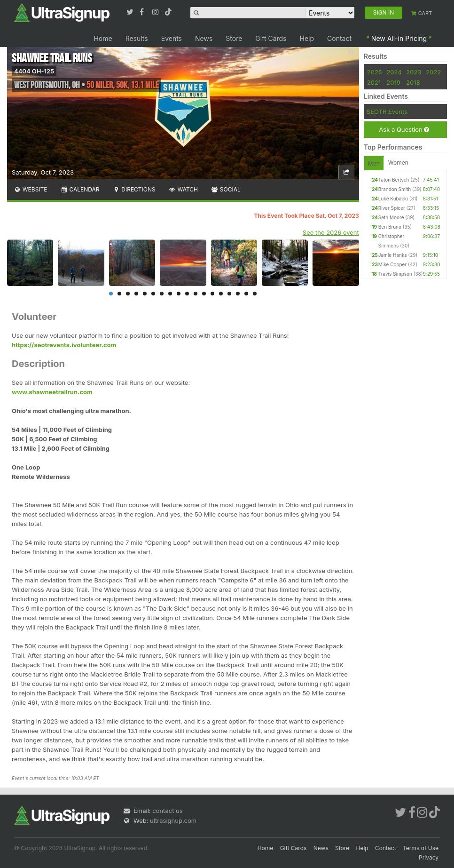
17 (246, 294)
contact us (167, 811)
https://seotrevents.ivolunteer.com (64, 345)
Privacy (429, 857)
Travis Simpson (395, 274)
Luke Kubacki (393, 199)
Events (172, 38)
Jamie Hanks (393, 255)
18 (255, 294)
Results (137, 38)
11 (196, 294)
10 (187, 294)
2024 (394, 72)
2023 (414, 72)
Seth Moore (391, 217)
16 (238, 294)
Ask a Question (404, 130)
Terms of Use (421, 848)
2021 (374, 82)
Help (307, 38)
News (204, 38)
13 (212, 294)
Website (31, 189)
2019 (393, 82)
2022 (433, 72)
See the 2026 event (331, 232)
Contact (339, 38)
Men (374, 163)
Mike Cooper (392, 264)
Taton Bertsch (394, 180)
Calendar (80, 189)
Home (103, 38)
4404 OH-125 (34, 71)
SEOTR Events (387, 111)
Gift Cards (271, 38)
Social (226, 189)
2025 (375, 72)
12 (204, 294)
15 (229, 294)
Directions (134, 189)
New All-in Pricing (399, 38)
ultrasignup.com (173, 820)
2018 (413, 82)
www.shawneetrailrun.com (52, 392)
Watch (183, 189)
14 (221, 294)
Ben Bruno (390, 227)
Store (234, 38)
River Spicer (392, 208)
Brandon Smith (395, 189)
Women (398, 163)
